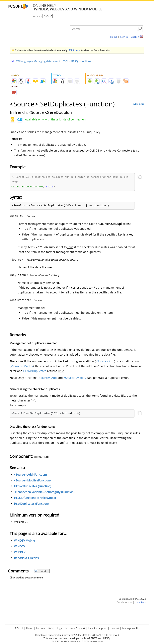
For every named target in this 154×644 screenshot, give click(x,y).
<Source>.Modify (22, 367)
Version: (38, 16)
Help (12, 61)
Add (40, 572)
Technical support (97, 628)
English (135, 37)
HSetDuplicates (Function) (31, 504)
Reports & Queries (26, 559)
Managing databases (46, 61)
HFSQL (65, 61)
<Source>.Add (105, 362)
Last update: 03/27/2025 (132, 599)
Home (114, 37)
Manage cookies (131, 628)
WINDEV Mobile (24, 541)
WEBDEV (20, 553)
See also (139, 104)
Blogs (59, 628)
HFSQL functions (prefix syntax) (35, 498)
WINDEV (19, 547)
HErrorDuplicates (35, 372)
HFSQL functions (81, 61)
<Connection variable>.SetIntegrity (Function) (44, 493)
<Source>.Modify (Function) (32, 481)
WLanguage (24, 61)
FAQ (50, 628)
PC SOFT (18, 628)
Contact (115, 628)
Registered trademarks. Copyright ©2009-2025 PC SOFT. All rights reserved (77, 635)
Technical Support (75, 628)
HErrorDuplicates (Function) (33, 487)
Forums (41, 628)
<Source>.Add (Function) (30, 475)
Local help (140, 603)
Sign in (124, 37)
